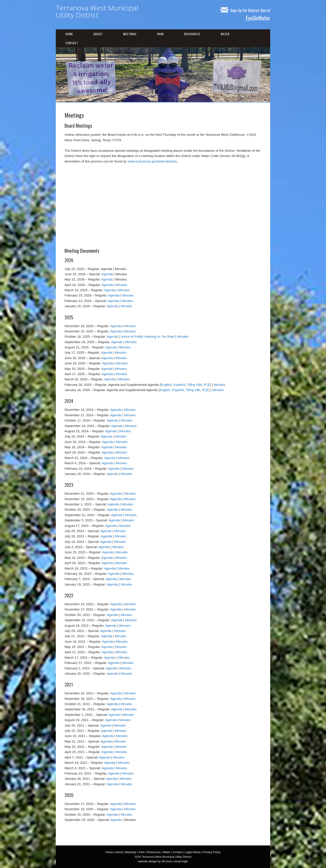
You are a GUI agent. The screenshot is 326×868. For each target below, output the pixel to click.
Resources (192, 34)
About (98, 34)
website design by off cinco (155, 861)
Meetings (130, 34)
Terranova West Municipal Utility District (97, 11)
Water (225, 34)
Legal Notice (193, 852)
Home (69, 34)
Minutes (121, 285)
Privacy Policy (212, 852)
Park (160, 34)
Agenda (107, 274)
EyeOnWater (258, 18)
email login (181, 861)
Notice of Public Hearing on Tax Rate (148, 336)
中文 (207, 385)
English (166, 385)
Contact (72, 43)
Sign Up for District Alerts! (245, 10)
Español (179, 385)
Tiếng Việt (194, 385)
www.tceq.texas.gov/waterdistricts (152, 161)
